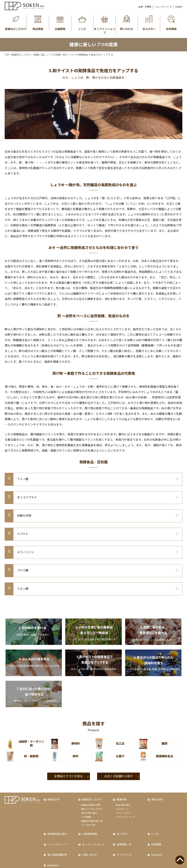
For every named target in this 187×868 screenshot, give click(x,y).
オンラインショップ (92, 837)
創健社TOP (53, 798)
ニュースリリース (163, 7)
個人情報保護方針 (56, 845)
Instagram (52, 852)
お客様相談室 (89, 830)
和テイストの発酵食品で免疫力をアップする (88, 55)
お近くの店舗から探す (119, 776)
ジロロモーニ (122, 806)
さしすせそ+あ (88, 822)
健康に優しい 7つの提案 (47, 55)
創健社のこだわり (22, 55)
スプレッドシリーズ (125, 814)
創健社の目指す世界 (91, 802)
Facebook (156, 845)
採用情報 (155, 837)
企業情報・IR (123, 837)
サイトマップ (123, 845)
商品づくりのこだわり (92, 806)
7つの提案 (86, 814)
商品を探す (157, 798)
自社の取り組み (123, 802)
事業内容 (121, 798)
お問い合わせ (89, 845)
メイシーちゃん (123, 810)
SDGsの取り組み (89, 810)
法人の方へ (122, 830)
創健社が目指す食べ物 (92, 818)
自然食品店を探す (56, 830)
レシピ (154, 830)
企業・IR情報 (145, 7)
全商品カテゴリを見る (68, 776)
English (179, 7)
